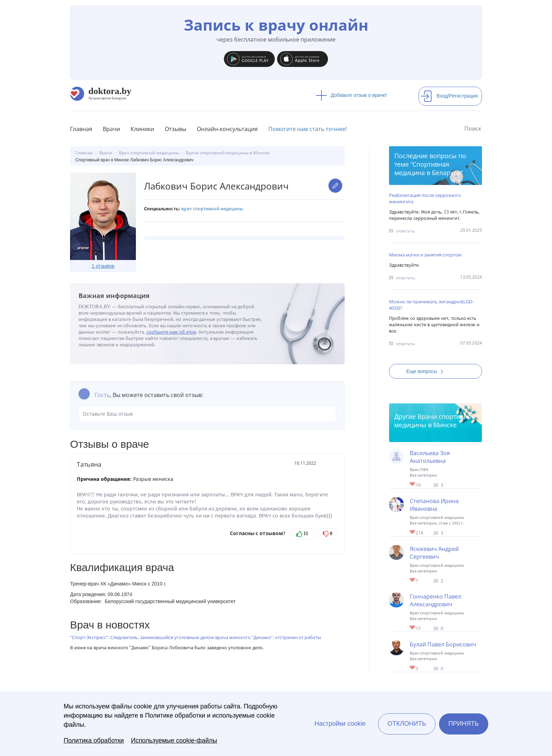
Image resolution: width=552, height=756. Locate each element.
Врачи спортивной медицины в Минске (435, 421)
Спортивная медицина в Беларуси (427, 168)
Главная (81, 129)
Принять (464, 724)
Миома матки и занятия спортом (425, 255)
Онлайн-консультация (227, 129)
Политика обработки (94, 740)
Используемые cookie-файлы (174, 740)
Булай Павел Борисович (443, 644)
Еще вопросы (427, 371)
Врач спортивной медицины (212, 209)
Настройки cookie (340, 724)
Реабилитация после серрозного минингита (425, 198)
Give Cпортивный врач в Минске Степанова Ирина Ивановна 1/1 (413, 532)
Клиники (142, 129)
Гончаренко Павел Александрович (435, 600)
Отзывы (175, 129)
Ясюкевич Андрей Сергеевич (434, 553)
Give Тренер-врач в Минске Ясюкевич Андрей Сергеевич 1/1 (413, 580)
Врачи (111, 129)
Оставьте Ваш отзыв (207, 414)
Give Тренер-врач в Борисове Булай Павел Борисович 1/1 (413, 668)
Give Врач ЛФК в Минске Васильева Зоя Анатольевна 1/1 (413, 485)
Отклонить (407, 724)
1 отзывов (103, 266)
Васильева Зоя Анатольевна (430, 457)
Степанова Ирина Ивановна (434, 505)
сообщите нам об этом (171, 332)
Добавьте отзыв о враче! (352, 95)
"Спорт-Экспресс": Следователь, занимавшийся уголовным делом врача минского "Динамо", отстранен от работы (196, 637)
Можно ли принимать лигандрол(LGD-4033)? (431, 305)
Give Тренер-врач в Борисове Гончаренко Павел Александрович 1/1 (413, 628)
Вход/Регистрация (449, 96)
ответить (406, 231)
